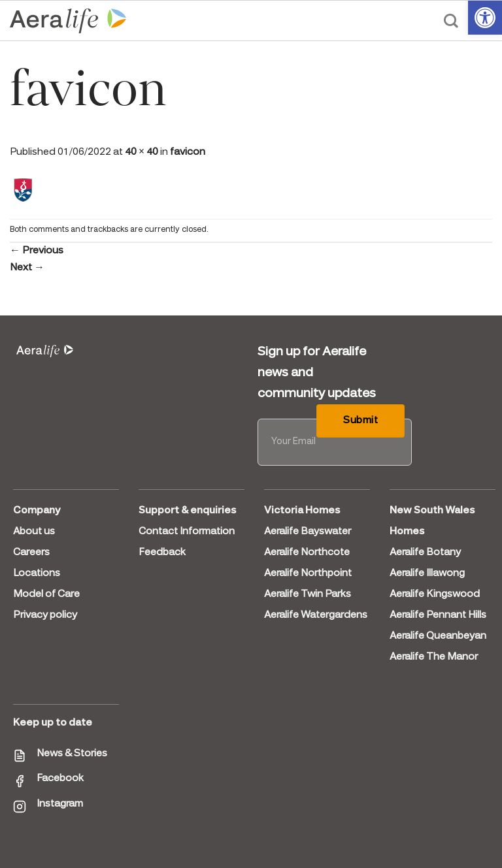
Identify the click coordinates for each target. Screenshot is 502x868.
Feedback (162, 553)
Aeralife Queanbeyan (438, 636)
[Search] (451, 21)
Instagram (60, 804)
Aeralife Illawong (427, 573)
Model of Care (46, 594)
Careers (31, 553)
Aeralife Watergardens (316, 615)
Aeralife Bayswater (308, 532)
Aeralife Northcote (307, 553)
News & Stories (72, 754)
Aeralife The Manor (434, 657)
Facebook (60, 779)
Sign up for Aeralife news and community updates (317, 373)
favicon (188, 152)
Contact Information (187, 532)
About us (34, 532)
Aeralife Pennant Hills (438, 615)
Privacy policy (45, 615)
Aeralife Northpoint (308, 573)
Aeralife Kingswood (435, 594)
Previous (37, 251)
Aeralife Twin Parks (308, 594)
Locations (37, 573)
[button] (485, 18)
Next (27, 268)
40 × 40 (142, 152)
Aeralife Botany (425, 553)
